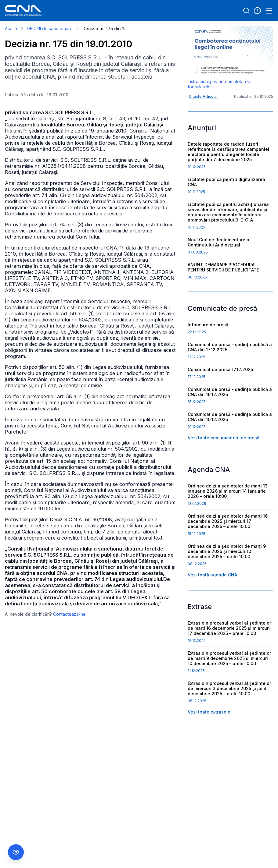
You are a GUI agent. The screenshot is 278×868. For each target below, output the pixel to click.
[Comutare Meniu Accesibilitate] (16, 852)
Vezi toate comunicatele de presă (224, 438)
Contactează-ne (69, 614)
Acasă (11, 28)
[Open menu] (269, 11)
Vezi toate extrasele (209, 712)
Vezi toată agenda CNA (212, 575)
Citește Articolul (203, 96)
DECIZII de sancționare (50, 28)
